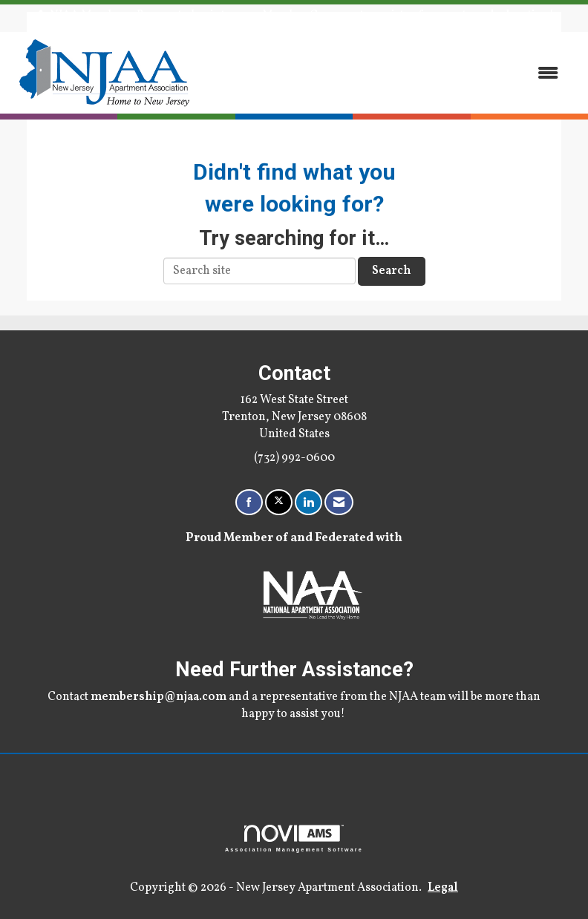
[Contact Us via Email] (339, 502)
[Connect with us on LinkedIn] (308, 502)
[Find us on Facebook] (249, 502)
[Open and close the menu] (385, 73)
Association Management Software (294, 838)
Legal (443, 888)
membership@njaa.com (159, 697)
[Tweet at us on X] (279, 502)
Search (392, 271)
